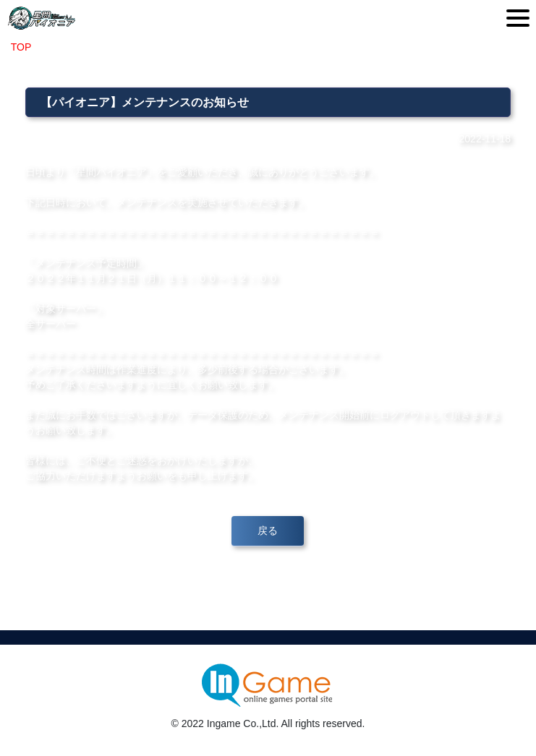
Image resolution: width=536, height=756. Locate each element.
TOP (21, 47)
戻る (268, 531)
